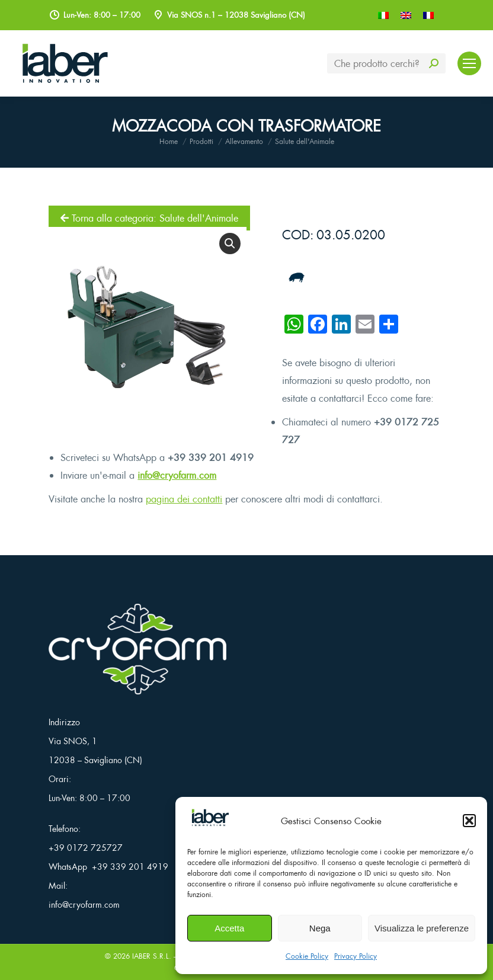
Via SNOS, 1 (73, 741)
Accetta (229, 928)
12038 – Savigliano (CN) (95, 760)
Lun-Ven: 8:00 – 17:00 (89, 798)
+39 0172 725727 (86, 848)
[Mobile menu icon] (469, 63)
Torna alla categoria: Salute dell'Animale (149, 218)
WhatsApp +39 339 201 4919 (108, 867)
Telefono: (65, 829)
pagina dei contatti (184, 499)
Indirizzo (64, 722)
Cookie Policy (307, 956)
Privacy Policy (356, 956)
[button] (469, 821)
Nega (320, 928)
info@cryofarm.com (177, 475)
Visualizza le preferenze (422, 928)
